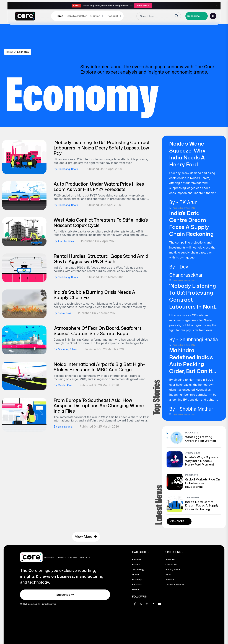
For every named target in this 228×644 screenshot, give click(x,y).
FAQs (168, 574)
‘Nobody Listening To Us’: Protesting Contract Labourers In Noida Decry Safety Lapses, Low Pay (102, 148)
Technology (138, 569)
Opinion (95, 16)
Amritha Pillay (67, 241)
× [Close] (217, 6)
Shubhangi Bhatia (70, 169)
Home (10, 52)
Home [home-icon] (59, 16)
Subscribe (197, 16)
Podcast (113, 16)
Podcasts (192, 433)
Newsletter (49, 558)
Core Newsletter (77, 16)
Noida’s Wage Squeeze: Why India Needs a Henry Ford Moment (187, 157)
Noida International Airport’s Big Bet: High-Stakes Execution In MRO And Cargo (99, 367)
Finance (136, 564)
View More (179, 521)
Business (137, 559)
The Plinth (192, 497)
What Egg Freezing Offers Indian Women (201, 439)
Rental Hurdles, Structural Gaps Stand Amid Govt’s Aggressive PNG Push (101, 259)
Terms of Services (175, 584)
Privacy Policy (173, 569)
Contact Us (171, 564)
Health (135, 589)
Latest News (157, 505)
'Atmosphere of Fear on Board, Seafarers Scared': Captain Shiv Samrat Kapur (98, 331)
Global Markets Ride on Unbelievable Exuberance (203, 483)
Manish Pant (66, 385)
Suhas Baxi (65, 313)
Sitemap (170, 579)
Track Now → (143, 6)
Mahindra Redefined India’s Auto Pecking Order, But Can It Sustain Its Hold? (191, 364)
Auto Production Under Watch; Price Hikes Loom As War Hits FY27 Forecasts (99, 187)
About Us (72, 558)
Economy (137, 579)
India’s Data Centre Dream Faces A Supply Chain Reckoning (191, 223)
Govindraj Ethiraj (69, 349)
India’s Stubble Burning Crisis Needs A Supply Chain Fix (94, 295)
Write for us (85, 558)
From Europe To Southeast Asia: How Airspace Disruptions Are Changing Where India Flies (99, 406)
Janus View (193, 453)
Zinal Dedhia (66, 426)
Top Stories (155, 397)
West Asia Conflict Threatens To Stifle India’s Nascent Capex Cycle (101, 223)
